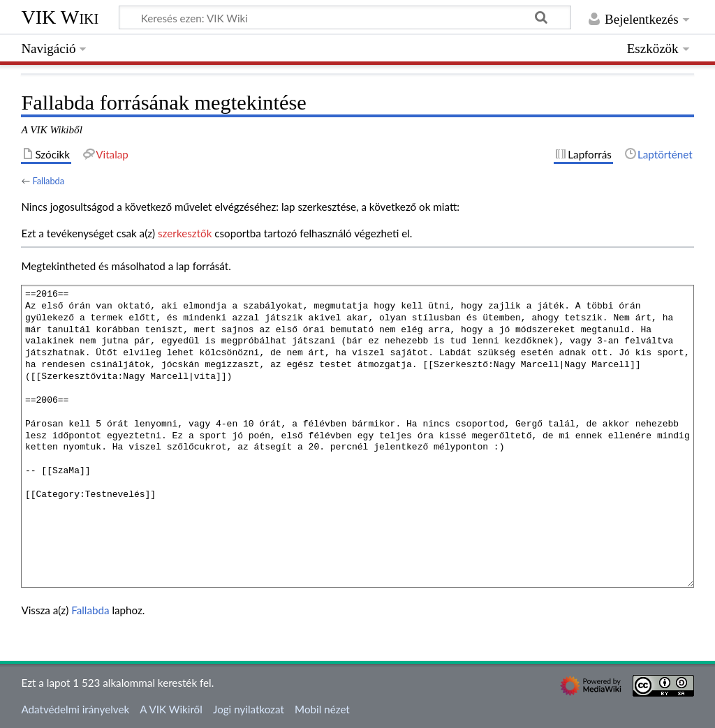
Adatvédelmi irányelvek (75, 709)
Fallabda (48, 181)
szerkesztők (185, 233)
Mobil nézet (322, 709)
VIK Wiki (60, 17)
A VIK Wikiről (171, 709)
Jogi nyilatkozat (249, 709)
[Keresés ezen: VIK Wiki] (345, 17)
